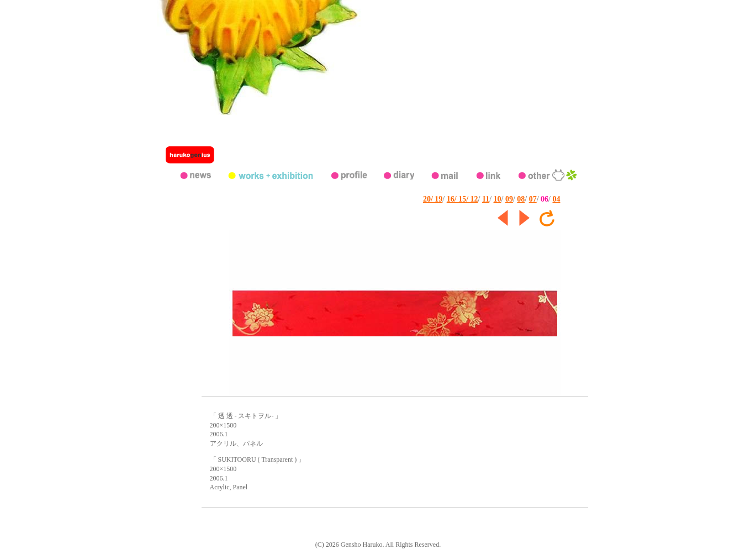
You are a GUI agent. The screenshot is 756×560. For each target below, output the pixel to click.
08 (521, 199)
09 (509, 199)
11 (486, 199)
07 (533, 199)
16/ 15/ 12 (462, 199)
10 (498, 199)
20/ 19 (433, 199)
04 (557, 199)
